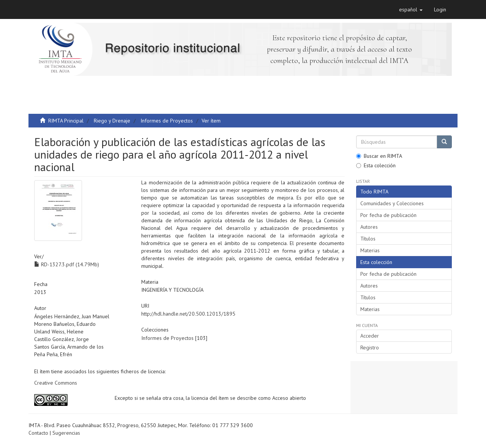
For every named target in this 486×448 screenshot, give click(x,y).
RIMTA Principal (66, 121)
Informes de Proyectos (167, 121)
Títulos (368, 239)
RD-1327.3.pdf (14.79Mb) (67, 264)
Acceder (370, 336)
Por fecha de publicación (388, 215)
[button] (411, 9)
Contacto (38, 433)
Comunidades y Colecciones (392, 203)
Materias (370, 250)
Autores (369, 227)
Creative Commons (56, 383)
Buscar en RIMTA (379, 156)
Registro (370, 347)
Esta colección (376, 165)
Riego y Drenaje (112, 121)
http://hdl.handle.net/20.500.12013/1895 (188, 314)
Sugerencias (66, 433)
